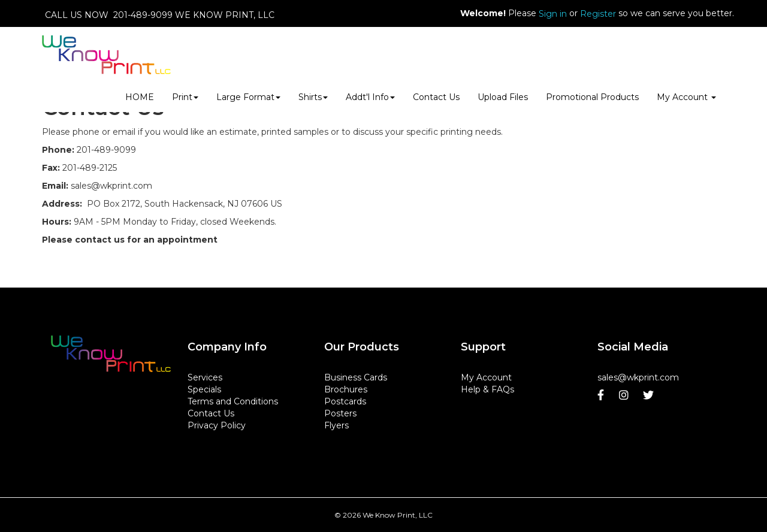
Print (185, 97)
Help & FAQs (487, 389)
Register (598, 14)
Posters (340, 413)
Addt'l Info (370, 97)
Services (205, 377)
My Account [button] (686, 97)
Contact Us (436, 97)
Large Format (248, 97)
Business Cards (356, 377)
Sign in (553, 14)
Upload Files (503, 97)
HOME (140, 97)
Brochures (346, 389)
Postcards (345, 401)
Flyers (336, 425)
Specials (204, 389)
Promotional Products (592, 97)
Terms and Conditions (233, 401)
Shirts (313, 97)
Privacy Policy (217, 425)
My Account (486, 377)
